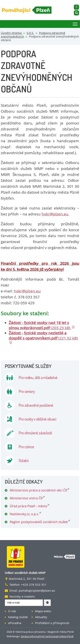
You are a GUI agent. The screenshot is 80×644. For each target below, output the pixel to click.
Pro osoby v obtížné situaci (37, 419)
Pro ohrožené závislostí (35, 433)
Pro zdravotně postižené (36, 405)
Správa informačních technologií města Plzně (47, 636)
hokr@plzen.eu (55, 214)
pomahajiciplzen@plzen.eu (37, 590)
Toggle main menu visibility (75, 23)
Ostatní (24, 460)
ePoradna (15, 623)
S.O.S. (30, 33)
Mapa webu (43, 611)
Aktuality (41, 617)
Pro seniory (27, 391)
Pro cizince (26, 447)
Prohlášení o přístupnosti (52, 623)
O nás (12, 611)
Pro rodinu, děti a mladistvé (38, 377)
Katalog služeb (18, 617)
